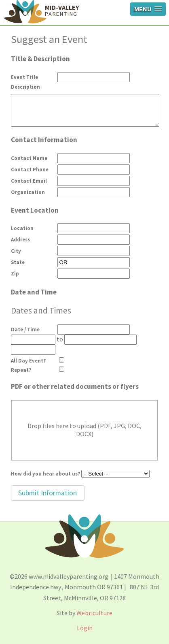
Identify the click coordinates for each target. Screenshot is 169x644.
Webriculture (94, 613)
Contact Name (29, 158)
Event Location (35, 210)
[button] (48, 493)
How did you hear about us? (45, 473)
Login (85, 628)
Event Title (24, 77)
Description (25, 87)
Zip (15, 273)
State (18, 262)
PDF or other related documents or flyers (75, 386)
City (16, 251)
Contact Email (29, 181)
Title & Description (40, 59)
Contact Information (44, 140)
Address (20, 239)
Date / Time (25, 329)
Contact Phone (30, 169)
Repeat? (21, 370)
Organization (28, 192)
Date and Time (34, 292)
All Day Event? (28, 360)
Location (22, 228)
